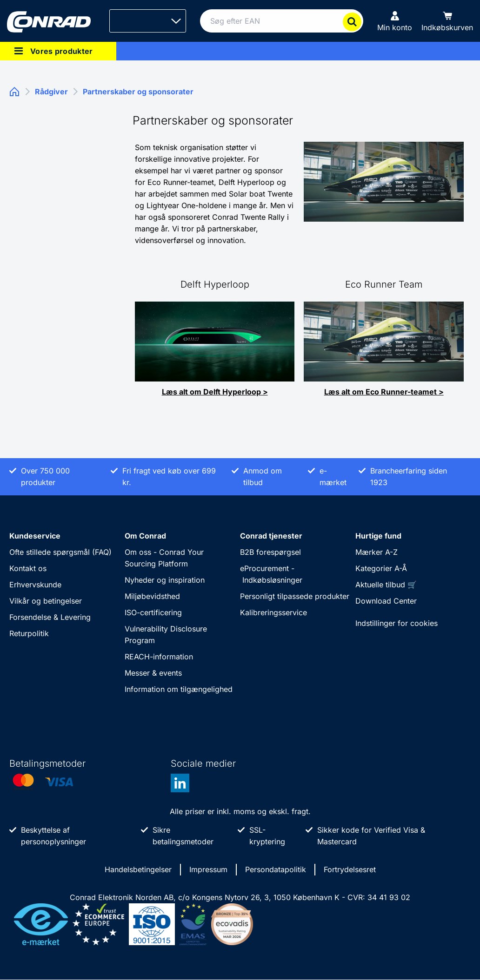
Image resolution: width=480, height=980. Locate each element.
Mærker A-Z (377, 552)
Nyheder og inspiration (165, 580)
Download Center (386, 601)
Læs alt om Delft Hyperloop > (215, 392)
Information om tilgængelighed (179, 689)
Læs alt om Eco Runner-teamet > (384, 392)
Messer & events (153, 673)
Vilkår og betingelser (46, 601)
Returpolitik (29, 633)
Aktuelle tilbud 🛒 (386, 585)
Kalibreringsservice (273, 612)
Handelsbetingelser (138, 869)
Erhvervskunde (35, 585)
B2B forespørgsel (270, 552)
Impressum (208, 869)
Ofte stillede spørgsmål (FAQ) (60, 552)
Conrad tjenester (271, 536)
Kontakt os (28, 568)
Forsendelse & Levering (50, 617)
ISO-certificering (153, 612)
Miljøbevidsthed (152, 596)
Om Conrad (145, 536)
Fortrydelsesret (350, 869)
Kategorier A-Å (381, 568)
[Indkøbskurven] (447, 21)
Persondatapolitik (276, 869)
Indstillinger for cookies (397, 623)
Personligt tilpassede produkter (295, 596)
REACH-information (159, 657)
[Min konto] (395, 21)
